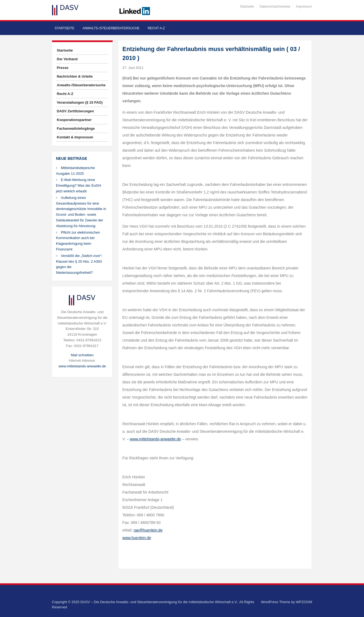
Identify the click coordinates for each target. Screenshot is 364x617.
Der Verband (67, 59)
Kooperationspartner (74, 120)
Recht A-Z (156, 28)
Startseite (247, 7)
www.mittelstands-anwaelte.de (82, 366)
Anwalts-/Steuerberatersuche (111, 28)
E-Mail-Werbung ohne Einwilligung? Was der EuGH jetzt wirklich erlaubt (79, 185)
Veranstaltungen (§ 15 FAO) (80, 102)
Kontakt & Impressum (75, 137)
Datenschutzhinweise (275, 7)
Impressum (304, 7)
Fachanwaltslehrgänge (76, 128)
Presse (63, 68)
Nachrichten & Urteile (75, 76)
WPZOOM (304, 602)
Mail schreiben (82, 355)
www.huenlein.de (137, 538)
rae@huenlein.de (148, 530)
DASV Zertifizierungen (75, 111)
